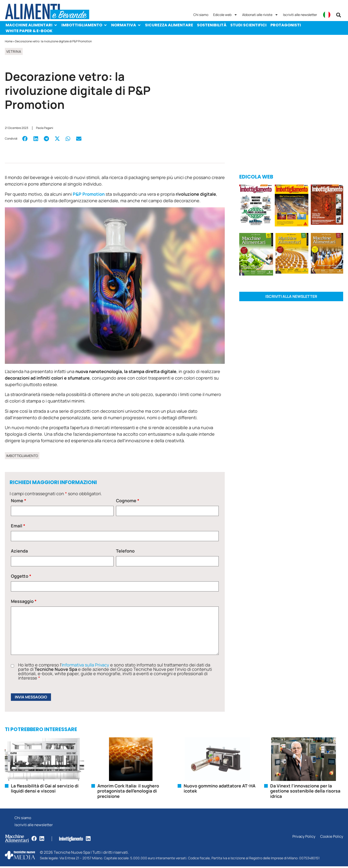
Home (9, 41)
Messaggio (24, 601)
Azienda (19, 551)
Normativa (126, 25)
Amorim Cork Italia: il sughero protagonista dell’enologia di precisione (128, 791)
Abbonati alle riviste (260, 15)
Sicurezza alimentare (169, 25)
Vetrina (14, 51)
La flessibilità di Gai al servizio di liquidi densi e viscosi (45, 789)
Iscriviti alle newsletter (300, 15)
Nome (18, 501)
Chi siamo (201, 15)
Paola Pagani (45, 128)
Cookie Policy (331, 838)
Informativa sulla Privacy (85, 665)
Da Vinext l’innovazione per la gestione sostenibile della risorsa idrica (305, 791)
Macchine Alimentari (32, 25)
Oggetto (21, 576)
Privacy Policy (303, 838)
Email (18, 526)
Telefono (125, 551)
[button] (339, 15)
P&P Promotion (89, 194)
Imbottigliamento (84, 25)
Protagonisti (286, 25)
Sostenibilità (212, 25)
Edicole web (225, 15)
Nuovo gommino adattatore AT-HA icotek (220, 789)
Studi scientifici (248, 25)
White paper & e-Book (29, 31)
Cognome (128, 501)
